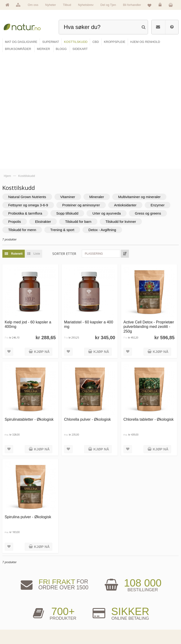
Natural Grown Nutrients (30, 83)
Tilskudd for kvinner (123, 108)
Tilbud (67, 5)
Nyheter (51, 5)
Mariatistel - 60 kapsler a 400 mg (90, 209)
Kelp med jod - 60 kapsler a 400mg (30, 209)
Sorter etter (67, 140)
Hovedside (15, 600)
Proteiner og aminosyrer (83, 91)
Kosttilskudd (59, 614)
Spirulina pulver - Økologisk (30, 400)
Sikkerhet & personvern (150, 629)
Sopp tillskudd (70, 99)
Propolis (17, 108)
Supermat (58, 607)
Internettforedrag (105, 614)
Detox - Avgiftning (105, 116)
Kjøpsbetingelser (146, 622)
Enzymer (160, 91)
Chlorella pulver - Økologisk (89, 304)
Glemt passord (145, 607)
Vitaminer (70, 83)
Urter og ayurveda (109, 99)
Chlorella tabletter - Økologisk (149, 304)
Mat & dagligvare (62, 600)
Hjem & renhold (61, 629)
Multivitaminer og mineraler (142, 83)
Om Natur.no (16, 607)
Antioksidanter (128, 91)
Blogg (99, 600)
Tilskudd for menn (25, 116)
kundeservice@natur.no (90, 571)
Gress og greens (150, 99)
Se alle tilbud (16, 629)
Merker (13, 614)
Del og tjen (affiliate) (107, 622)
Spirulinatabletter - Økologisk (32, 304)
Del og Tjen (108, 5)
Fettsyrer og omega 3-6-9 (31, 91)
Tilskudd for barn (81, 108)
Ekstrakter (45, 108)
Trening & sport (65, 116)
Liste (35, 140)
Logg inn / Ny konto (148, 600)
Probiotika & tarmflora (28, 99)
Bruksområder (104, 607)
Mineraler (99, 83)
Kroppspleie (59, 622)
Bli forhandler (132, 5)
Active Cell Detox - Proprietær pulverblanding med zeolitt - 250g (146, 212)
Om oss (33, 5)
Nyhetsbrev (86, 5)
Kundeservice (145, 614)
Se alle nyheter (17, 622)
